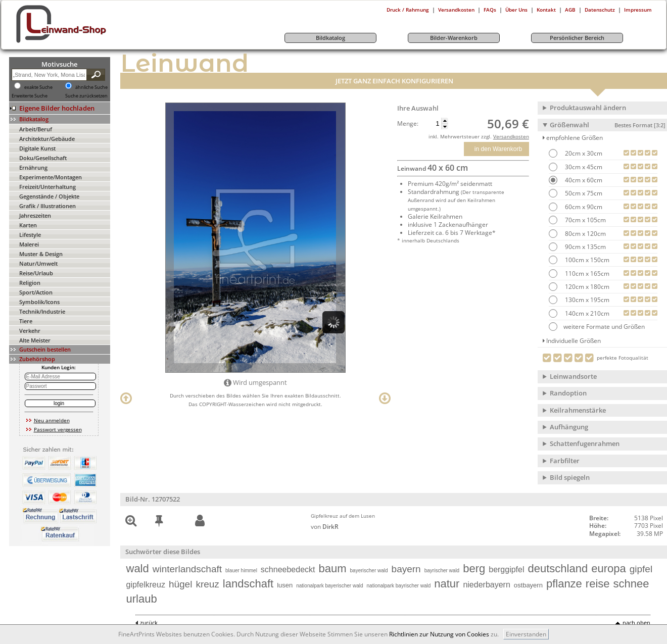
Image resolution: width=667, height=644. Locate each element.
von (325, 527)
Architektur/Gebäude (47, 139)
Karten (28, 225)
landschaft (248, 584)
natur (447, 584)
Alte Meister (35, 340)
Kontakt (546, 10)
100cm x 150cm (586, 260)
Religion (30, 283)
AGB (570, 10)
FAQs (490, 10)
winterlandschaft (187, 569)
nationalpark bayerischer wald (329, 586)
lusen (285, 585)
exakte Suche (38, 87)
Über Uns (516, 10)
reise (598, 584)
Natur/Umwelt (38, 263)
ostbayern (528, 585)
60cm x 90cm (583, 207)
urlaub (142, 599)
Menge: (408, 124)
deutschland (558, 568)
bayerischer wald (369, 571)
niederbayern (486, 585)
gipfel (641, 569)
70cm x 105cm (585, 220)
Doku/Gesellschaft (43, 158)
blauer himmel (241, 571)
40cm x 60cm (583, 180)
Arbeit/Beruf (36, 129)
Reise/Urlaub (36, 273)
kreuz (207, 584)
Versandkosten (456, 10)
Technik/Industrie (42, 311)
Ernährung (33, 167)
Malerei (29, 244)
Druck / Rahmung (408, 10)
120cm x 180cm (586, 287)
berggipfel (506, 569)
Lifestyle (30, 235)
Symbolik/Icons (39, 302)
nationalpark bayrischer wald (399, 586)
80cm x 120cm (585, 234)
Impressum (638, 10)
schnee (631, 584)
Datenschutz (600, 10)
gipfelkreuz (146, 585)
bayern (406, 569)
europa (609, 568)
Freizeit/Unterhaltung (47, 187)
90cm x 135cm (585, 247)
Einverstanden (526, 634)
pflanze (564, 584)
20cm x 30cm (583, 153)
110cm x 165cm (586, 274)
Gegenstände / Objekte (49, 196)
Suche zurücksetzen (86, 96)
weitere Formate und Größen (597, 327)
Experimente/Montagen (51, 177)
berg (474, 568)
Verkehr (30, 331)
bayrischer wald (442, 571)
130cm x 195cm (586, 300)
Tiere (26, 321)
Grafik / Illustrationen (47, 206)
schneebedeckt (288, 569)
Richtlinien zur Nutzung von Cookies (439, 634)
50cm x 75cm (583, 193)
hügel (181, 584)
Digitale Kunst (37, 148)
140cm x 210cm (586, 313)
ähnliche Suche (91, 87)
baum (333, 568)
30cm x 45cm (583, 167)
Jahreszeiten (35, 215)
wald (138, 568)
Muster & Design (41, 254)
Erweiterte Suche (30, 96)
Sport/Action (36, 292)
